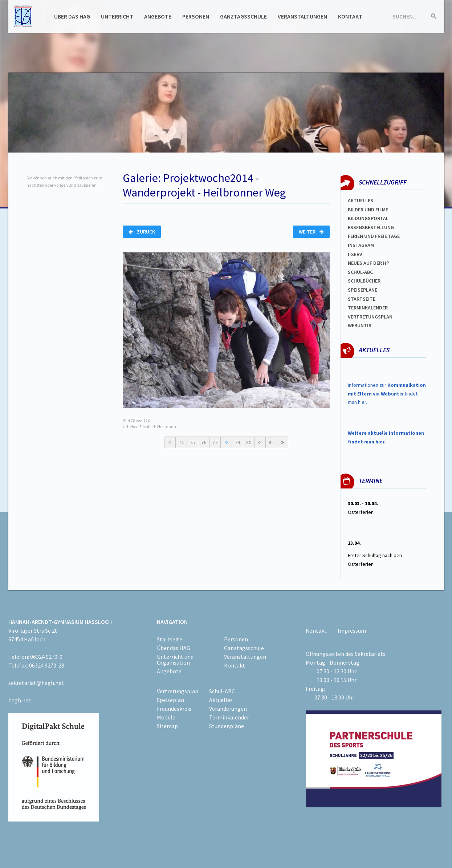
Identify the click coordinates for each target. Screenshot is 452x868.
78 (226, 442)
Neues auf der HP (368, 263)
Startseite (362, 299)
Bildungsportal (368, 218)
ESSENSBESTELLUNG (371, 227)
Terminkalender (368, 308)
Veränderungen (228, 709)
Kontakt (350, 16)
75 (192, 442)
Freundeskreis (174, 709)
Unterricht (117, 16)
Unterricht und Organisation (175, 660)
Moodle (166, 717)
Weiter (311, 232)
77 (215, 442)
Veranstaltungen (302, 16)
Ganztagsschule (243, 16)
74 (181, 442)
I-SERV (355, 254)
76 (204, 442)
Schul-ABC (222, 691)
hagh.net (20, 700)
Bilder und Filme (368, 210)
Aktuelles (361, 200)
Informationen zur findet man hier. (387, 394)
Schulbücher (364, 281)
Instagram (361, 245)
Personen (196, 16)
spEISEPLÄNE (363, 290)
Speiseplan (170, 700)
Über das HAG (72, 16)
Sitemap (167, 726)
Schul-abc (360, 272)
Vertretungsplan (370, 317)
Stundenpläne (227, 726)
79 (237, 442)
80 (249, 442)
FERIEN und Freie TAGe (374, 236)
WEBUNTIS (360, 325)
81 (260, 442)
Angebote (158, 16)
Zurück (142, 232)
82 (271, 442)
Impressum (352, 630)
